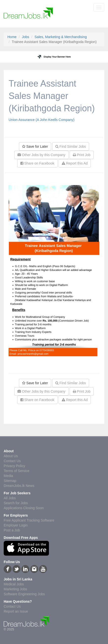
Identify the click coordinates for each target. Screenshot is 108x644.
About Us (11, 456)
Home (12, 37)
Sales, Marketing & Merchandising (61, 37)
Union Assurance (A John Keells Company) (42, 120)
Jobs (26, 37)
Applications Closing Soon (24, 508)
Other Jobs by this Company (41, 155)
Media (8, 476)
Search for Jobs (16, 503)
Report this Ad (75, 163)
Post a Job (12, 530)
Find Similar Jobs (71, 146)
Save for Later (35, 146)
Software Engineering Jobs (24, 594)
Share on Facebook (37, 163)
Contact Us (12, 461)
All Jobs (10, 498)
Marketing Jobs (15, 589)
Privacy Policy (14, 466)
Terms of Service (16, 471)
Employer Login (16, 525)
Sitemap (10, 481)
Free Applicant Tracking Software (29, 520)
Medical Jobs (14, 584)
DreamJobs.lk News (19, 486)
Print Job (82, 155)
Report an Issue (16, 611)
